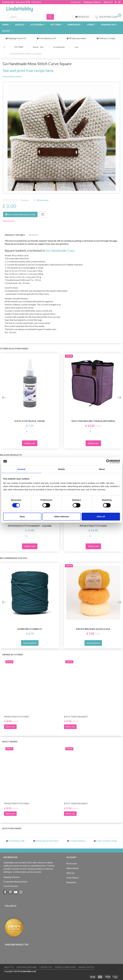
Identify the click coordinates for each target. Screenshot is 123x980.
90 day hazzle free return (47, 841)
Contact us (76, 2)
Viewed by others (12, 654)
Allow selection (61, 517)
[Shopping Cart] (108, 17)
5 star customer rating (106, 841)
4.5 (24, 38)
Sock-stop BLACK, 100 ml (30, 421)
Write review (42, 200)
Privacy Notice (86, 967)
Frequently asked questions (15, 882)
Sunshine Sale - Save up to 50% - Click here (21, 2)
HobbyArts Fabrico (30, 629)
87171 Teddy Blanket (76, 717)
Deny (22, 517)
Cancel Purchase (11, 886)
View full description (12, 76)
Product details (15, 235)
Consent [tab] (21, 469)
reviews (24, 200)
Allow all (101, 517)
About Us (108, 2)
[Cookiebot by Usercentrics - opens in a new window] (108, 461)
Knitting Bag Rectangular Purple (93, 421)
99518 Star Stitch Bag (93, 526)
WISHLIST (83, 17)
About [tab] (102, 469)
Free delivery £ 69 (48, 38)
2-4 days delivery (77, 841)
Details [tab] (62, 469)
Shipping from (15, 38)
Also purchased (12, 828)
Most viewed (10, 741)
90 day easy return (78, 38)
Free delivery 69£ (17, 841)
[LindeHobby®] (20, 8)
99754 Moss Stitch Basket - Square (30, 526)
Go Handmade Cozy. (60, 250)
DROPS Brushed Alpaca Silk (93, 629)
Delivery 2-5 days (107, 38)
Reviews (34, 235)
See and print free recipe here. (28, 71)
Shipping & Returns (92, 2)
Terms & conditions (65, 967)
